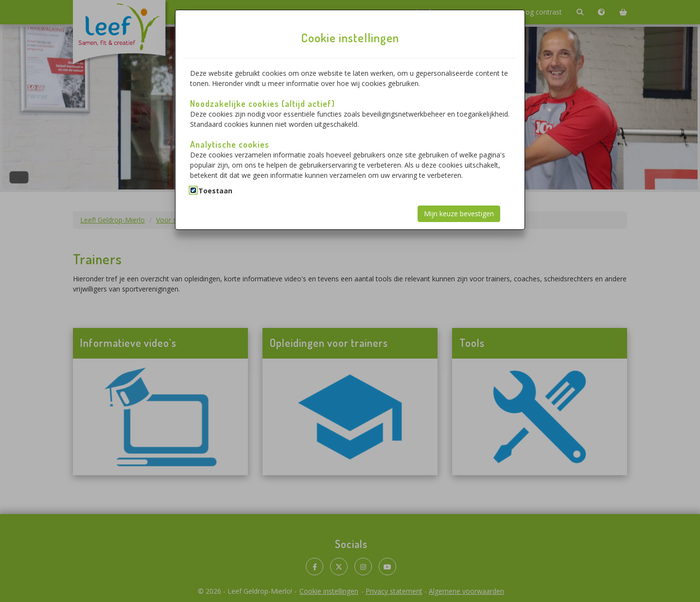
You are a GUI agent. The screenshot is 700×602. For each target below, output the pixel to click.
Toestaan (215, 191)
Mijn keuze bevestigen (459, 214)
